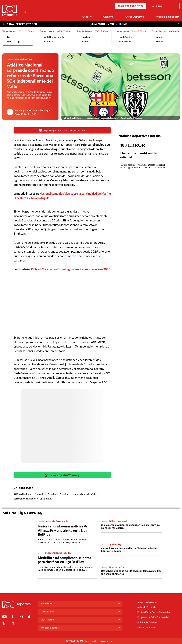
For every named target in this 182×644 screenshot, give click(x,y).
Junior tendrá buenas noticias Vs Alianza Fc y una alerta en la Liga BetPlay (63, 531)
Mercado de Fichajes (45, 494)
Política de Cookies (147, 623)
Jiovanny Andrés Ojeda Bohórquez (33, 110)
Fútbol (85, 17)
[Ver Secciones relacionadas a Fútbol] (91, 17)
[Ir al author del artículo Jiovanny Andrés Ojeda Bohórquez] (10, 112)
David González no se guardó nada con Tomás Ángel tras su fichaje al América (131, 573)
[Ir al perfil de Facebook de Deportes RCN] (13, 618)
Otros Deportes (135, 17)
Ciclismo (108, 17)
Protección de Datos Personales (154, 613)
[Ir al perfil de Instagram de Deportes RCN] (21, 618)
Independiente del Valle (84, 494)
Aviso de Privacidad (147, 608)
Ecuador (64, 494)
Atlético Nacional (22, 494)
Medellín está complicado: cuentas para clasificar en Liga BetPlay (64, 560)
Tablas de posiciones (130, 6)
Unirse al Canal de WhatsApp (62, 476)
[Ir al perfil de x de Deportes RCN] (4, 625)
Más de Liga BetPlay (22, 513)
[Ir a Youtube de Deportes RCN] (4, 618)
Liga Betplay (46, 499)
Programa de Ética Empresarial (153, 618)
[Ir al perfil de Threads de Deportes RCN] (13, 625)
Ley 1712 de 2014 (146, 628)
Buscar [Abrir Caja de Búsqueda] (158, 6)
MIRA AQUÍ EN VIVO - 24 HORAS (109, 24)
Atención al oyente (147, 603)
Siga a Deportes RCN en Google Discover (62, 131)
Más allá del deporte (168, 17)
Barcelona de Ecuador (25, 499)
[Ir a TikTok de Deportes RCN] (29, 618)
